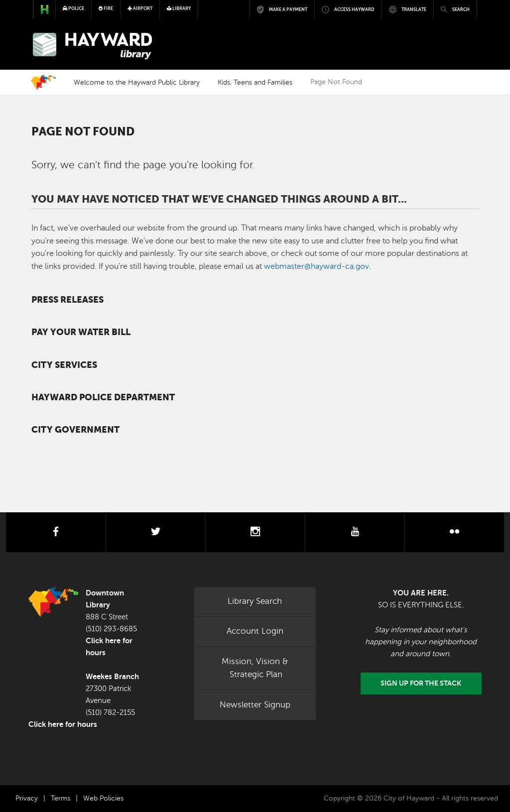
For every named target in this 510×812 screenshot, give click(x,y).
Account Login (255, 631)
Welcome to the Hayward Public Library (137, 82)
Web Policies (103, 798)
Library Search (255, 601)
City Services (64, 365)
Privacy (27, 798)
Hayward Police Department (103, 397)
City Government (75, 430)
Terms (61, 798)
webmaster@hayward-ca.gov (317, 266)
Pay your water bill (81, 332)
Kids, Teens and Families (255, 82)
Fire (106, 8)
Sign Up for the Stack (421, 683)
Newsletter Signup (255, 705)
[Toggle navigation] (463, 46)
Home (43, 82)
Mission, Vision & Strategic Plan (255, 668)
